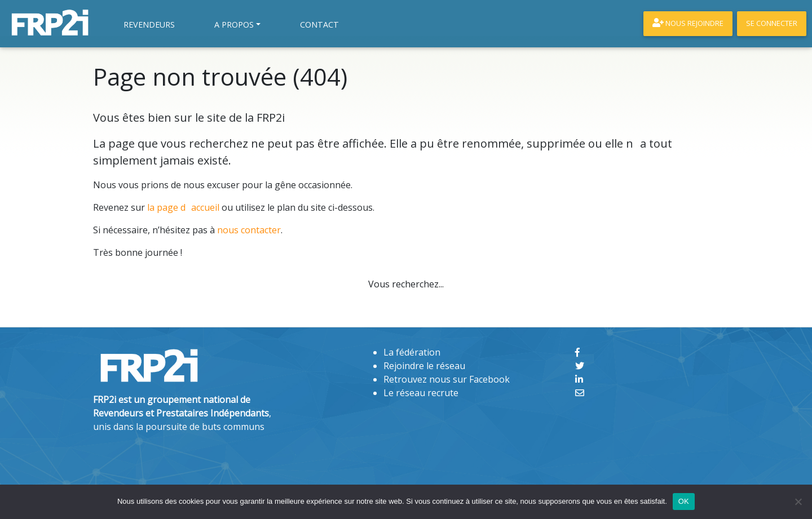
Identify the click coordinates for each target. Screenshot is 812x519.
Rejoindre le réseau (424, 366)
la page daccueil (183, 207)
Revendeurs (149, 25)
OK (684, 501)
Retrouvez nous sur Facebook (447, 379)
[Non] (798, 502)
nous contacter (249, 230)
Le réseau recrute (421, 393)
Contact (319, 25)
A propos (234, 25)
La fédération (412, 352)
